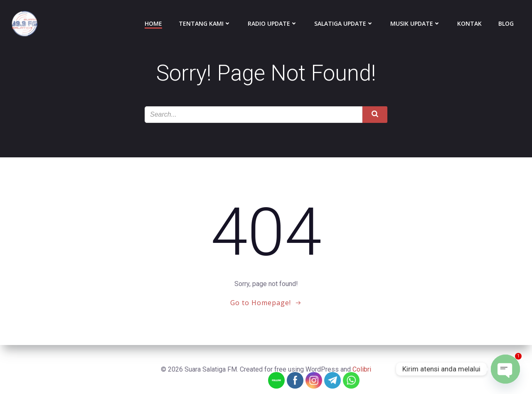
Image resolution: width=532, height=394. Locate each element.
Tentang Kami (205, 23)
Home (153, 23)
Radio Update (273, 23)
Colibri (362, 369)
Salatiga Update (344, 23)
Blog (506, 23)
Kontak (469, 23)
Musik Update (415, 23)
